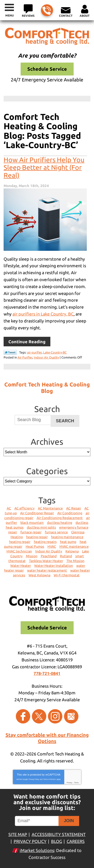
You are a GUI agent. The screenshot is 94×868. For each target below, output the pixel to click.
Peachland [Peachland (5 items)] (49, 556)
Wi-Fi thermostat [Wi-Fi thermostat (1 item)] (67, 575)
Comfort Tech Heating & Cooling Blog (47, 388)
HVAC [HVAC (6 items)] (52, 547)
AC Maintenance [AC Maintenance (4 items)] (50, 508)
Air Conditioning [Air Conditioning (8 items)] (70, 513)
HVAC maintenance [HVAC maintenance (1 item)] (74, 547)
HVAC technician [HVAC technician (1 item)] (19, 551)
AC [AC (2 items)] (9, 508)
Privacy (69, 783)
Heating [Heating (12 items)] (17, 537)
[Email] (38, 821)
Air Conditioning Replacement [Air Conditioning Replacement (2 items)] (60, 518)
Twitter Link (10, 352)
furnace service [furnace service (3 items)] (56, 532)
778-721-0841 (47, 11)
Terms (76, 783)
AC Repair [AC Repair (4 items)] (74, 508)
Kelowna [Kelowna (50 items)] (72, 551)
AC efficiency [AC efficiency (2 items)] (24, 508)
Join (69, 821)
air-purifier (34, 352)
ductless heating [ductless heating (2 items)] (60, 523)
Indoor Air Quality (46, 357)
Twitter (39, 716)
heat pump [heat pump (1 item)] (68, 542)
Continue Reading (27, 342)
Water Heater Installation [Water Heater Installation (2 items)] (54, 566)
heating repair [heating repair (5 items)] (20, 542)
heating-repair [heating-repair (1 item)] (37, 537)
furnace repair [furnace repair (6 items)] (31, 532)
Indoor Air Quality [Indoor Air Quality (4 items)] (49, 551)
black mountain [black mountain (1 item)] (32, 523)
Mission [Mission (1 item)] (32, 556)
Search (65, 421)
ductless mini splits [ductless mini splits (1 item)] (41, 527)
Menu (9, 15)
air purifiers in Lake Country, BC (43, 314)
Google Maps (71, 716)
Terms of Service (49, 779)
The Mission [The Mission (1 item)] (75, 561)
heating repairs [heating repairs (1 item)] (45, 542)
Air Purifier (25, 357)
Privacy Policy (34, 779)
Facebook (23, 716)
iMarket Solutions (37, 850)
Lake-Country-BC (55, 352)
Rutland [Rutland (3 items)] (66, 556)
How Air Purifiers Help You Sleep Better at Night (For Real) (44, 167)
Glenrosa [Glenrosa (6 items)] (78, 532)
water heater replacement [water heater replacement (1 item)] (47, 570)
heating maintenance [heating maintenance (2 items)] (67, 537)
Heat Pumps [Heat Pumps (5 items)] (35, 547)
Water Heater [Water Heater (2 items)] (21, 566)
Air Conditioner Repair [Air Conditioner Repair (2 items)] (37, 513)
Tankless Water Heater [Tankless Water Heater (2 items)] (46, 561)
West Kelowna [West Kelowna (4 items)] (39, 575)
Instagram (55, 716)
